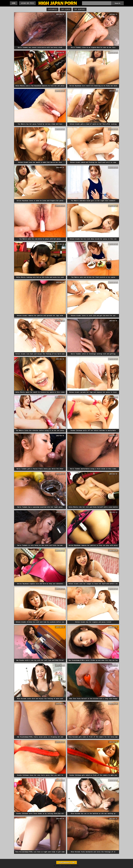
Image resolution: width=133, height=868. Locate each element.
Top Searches (80, 9)
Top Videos (66, 9)
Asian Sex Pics (27, 3)
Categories (52, 9)
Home (14, 3)
